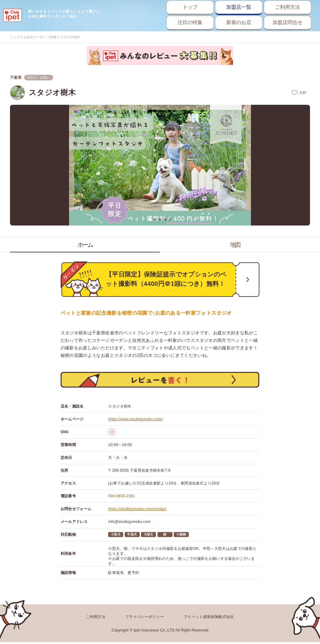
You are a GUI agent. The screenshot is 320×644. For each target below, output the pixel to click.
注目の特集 (163, 22)
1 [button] (150, 220)
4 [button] (165, 220)
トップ (163, 7)
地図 (235, 245)
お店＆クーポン (35, 37)
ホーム (85, 245)
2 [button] (155, 220)
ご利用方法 (281, 7)
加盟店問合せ (281, 22)
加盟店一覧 (222, 7)
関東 (53, 37)
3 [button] (160, 220)
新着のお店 (222, 22)
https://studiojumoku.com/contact (137, 512)
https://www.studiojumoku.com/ (135, 423)
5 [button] (170, 220)
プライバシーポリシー (145, 620)
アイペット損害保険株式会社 (209, 620)
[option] (160, 165)
